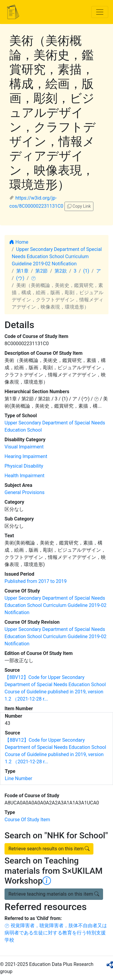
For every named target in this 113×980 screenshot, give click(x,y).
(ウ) (20, 278)
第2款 (61, 271)
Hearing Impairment (26, 456)
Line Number (19, 778)
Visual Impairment (24, 447)
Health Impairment (24, 476)
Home (19, 242)
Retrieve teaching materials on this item (54, 894)
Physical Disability (24, 466)
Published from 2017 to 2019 (36, 581)
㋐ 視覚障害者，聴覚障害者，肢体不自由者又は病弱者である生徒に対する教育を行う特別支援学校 (56, 933)
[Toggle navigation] (100, 12)
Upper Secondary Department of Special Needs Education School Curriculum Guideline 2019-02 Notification (57, 256)
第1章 (22, 271)
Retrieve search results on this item (49, 849)
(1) (86, 271)
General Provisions (25, 492)
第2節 (41, 271)
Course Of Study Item (27, 820)
